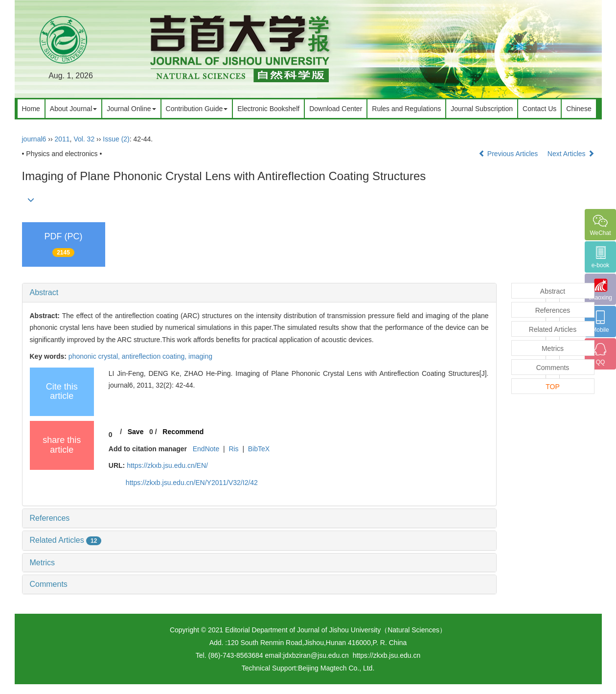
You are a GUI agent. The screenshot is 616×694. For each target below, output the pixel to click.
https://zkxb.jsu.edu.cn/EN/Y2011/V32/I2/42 (192, 483)
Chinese (579, 109)
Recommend (183, 432)
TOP (553, 387)
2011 (62, 139)
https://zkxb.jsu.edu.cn (387, 655)
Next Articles (571, 154)
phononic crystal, (95, 356)
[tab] (259, 293)
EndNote (206, 449)
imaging (200, 356)
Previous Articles (509, 154)
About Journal (73, 109)
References (50, 518)
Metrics (43, 563)
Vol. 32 (84, 139)
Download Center (336, 109)
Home (31, 109)
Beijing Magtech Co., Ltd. (336, 668)
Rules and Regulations (406, 109)
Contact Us (539, 109)
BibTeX (259, 449)
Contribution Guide (197, 109)
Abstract (44, 292)
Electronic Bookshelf (268, 109)
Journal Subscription (482, 109)
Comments (49, 584)
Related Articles (66, 540)
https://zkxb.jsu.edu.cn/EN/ (167, 465)
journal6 (34, 139)
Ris (233, 449)
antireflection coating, (155, 356)
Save (136, 432)
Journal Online (131, 109)
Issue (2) (116, 139)
